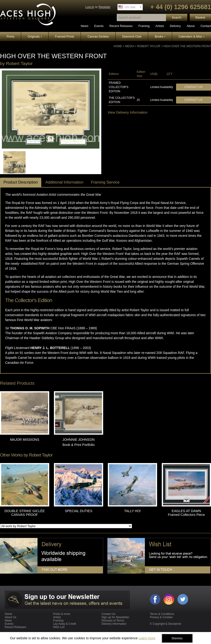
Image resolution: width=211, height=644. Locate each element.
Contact (206, 26)
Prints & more (62, 614)
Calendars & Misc (192, 36)
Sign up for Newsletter (115, 617)
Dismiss (177, 638)
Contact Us (194, 87)
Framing (144, 26)
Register (105, 7)
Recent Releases (121, 26)
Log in (90, 7)
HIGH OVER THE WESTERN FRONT (187, 46)
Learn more (147, 638)
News (85, 26)
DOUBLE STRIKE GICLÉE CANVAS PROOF (25, 513)
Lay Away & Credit (64, 624)
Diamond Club (132, 36)
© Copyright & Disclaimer (166, 624)
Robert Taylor (149, 46)
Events (99, 26)
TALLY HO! (132, 511)
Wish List (59, 627)
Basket (200, 17)
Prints (10, 36)
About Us (10, 617)
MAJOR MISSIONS (25, 440)
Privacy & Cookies (161, 617)
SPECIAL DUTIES (78, 511)
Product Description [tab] (21, 182)
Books (160, 36)
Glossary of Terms (113, 621)
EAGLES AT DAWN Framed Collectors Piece (186, 513)
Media (130, 46)
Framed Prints (65, 36)
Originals (35, 36)
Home (118, 46)
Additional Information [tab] (64, 182)
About (191, 26)
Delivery (175, 26)
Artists (160, 26)
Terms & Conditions (162, 614)
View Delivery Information (128, 112)
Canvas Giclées (98, 36)
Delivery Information (114, 624)
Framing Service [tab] (105, 182)
